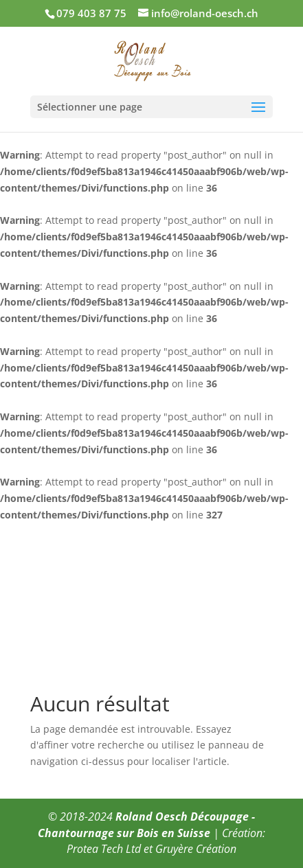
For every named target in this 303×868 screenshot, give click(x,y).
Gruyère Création (196, 849)
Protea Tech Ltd (104, 849)
